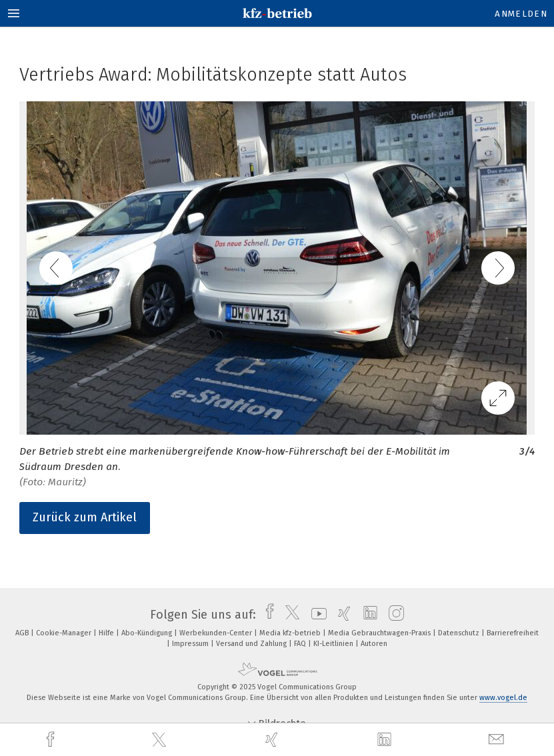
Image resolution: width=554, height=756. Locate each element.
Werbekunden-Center (217, 633)
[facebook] (52, 740)
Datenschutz (460, 633)
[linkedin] (386, 740)
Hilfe (107, 633)
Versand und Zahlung (252, 644)
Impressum (191, 644)
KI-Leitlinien (334, 644)
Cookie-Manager (65, 633)
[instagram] (393, 615)
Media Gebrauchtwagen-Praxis (380, 633)
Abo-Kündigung (148, 633)
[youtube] (316, 615)
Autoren (374, 644)
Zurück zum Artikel (85, 517)
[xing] (273, 740)
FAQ (301, 644)
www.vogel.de (503, 698)
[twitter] (161, 740)
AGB (23, 633)
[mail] (498, 740)
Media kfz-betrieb (291, 633)
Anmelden (521, 14)
